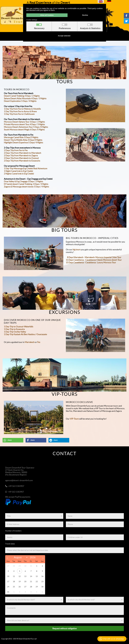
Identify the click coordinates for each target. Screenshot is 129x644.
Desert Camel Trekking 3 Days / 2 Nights (22, 96)
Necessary (39, 28)
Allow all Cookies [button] (47, 15)
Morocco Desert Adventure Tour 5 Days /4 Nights (26, 127)
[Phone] (95, 524)
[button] (13, 440)
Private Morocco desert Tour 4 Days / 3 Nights (24, 124)
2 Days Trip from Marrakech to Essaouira (22, 161)
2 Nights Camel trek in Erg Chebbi (19, 174)
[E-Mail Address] (34, 524)
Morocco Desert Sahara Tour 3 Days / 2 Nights (24, 122)
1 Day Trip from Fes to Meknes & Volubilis (22, 109)
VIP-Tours (74, 419)
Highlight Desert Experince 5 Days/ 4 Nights (23, 143)
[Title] (34, 516)
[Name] (95, 516)
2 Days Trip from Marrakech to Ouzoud (21, 158)
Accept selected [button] (64, 36)
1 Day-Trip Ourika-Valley (15, 332)
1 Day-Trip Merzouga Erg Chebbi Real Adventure (26, 168)
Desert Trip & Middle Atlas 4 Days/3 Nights (23, 140)
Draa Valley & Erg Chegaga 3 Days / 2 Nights (23, 181)
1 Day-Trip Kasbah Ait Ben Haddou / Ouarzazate (25, 334)
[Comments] (64, 610)
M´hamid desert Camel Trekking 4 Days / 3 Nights (26, 184)
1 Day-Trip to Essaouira (14, 329)
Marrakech (30, 342)
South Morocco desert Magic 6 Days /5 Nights (24, 130)
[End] (95, 600)
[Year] (33, 557)
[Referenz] (64, 620)
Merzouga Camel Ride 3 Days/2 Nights (21, 137)
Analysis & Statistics (90, 28)
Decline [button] (85, 15)
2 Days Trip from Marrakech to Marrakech (22, 153)
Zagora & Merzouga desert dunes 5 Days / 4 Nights (26, 187)
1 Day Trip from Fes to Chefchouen (19, 114)
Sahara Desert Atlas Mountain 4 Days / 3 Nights (25, 98)
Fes (39, 342)
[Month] (20, 557)
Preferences (65, 28)
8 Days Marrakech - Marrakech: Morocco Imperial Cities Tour (94, 257)
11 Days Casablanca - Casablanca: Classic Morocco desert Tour (94, 260)
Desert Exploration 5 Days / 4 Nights (20, 101)
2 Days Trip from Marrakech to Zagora (21, 155)
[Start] (34, 600)
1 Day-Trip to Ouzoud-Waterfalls (19, 327)
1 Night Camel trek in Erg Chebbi (18, 171)
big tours (77, 250)
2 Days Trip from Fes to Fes (16, 150)
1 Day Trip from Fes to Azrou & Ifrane (20, 111)
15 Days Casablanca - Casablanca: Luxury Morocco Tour (91, 262)
